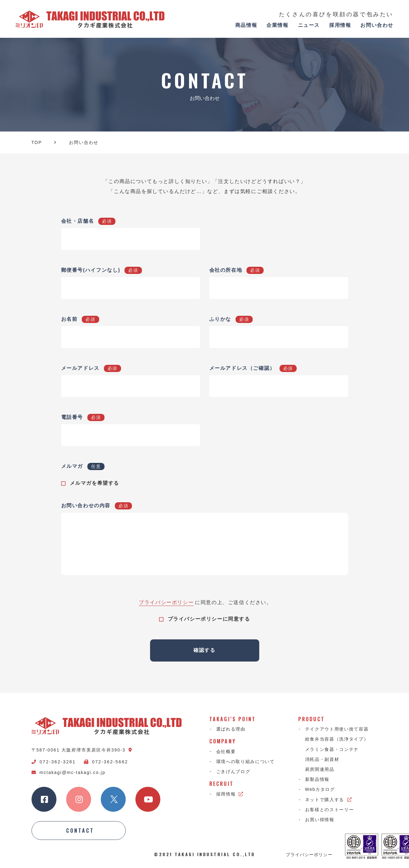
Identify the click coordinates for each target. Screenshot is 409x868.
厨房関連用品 (320, 769)
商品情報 (246, 25)
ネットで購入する (329, 800)
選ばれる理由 (231, 729)
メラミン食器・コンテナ (332, 749)
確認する (204, 650)
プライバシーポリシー (166, 602)
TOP (37, 142)
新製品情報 (317, 779)
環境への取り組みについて (246, 761)
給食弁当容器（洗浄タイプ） (337, 739)
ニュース (309, 25)
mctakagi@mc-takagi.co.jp (68, 772)
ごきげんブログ (233, 771)
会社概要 (226, 751)
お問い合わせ (377, 25)
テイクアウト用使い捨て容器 (337, 729)
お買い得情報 (320, 820)
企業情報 (277, 25)
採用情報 (340, 25)
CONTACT (80, 831)
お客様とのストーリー (330, 810)
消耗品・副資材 (322, 759)
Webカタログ (320, 789)
